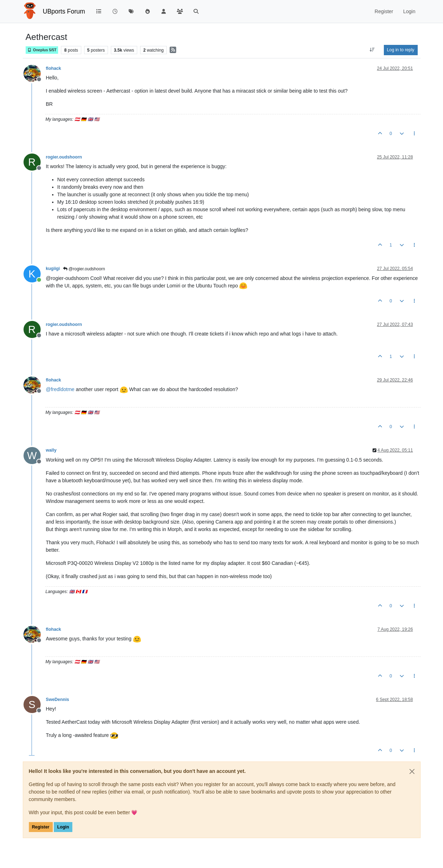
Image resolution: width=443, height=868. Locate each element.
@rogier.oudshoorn (84, 269)
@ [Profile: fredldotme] (60, 389)
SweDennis (58, 700)
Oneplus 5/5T (42, 50)
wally (51, 450)
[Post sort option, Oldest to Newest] (372, 50)
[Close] (412, 771)
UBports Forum (64, 11)
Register (41, 827)
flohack (54, 68)
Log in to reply (401, 50)
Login (63, 827)
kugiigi (53, 269)
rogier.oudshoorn (64, 157)
